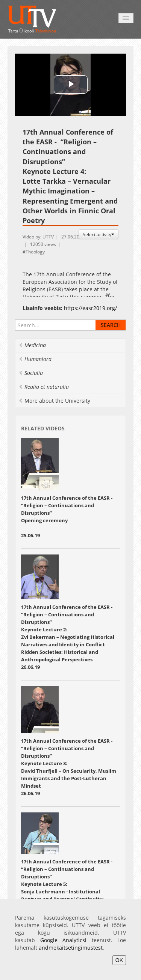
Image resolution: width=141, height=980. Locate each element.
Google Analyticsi (64, 940)
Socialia (31, 373)
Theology (35, 252)
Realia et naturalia (44, 387)
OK (119, 960)
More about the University (54, 401)
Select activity (99, 234)
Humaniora (35, 359)
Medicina (32, 345)
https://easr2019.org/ (90, 308)
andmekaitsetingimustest (71, 948)
